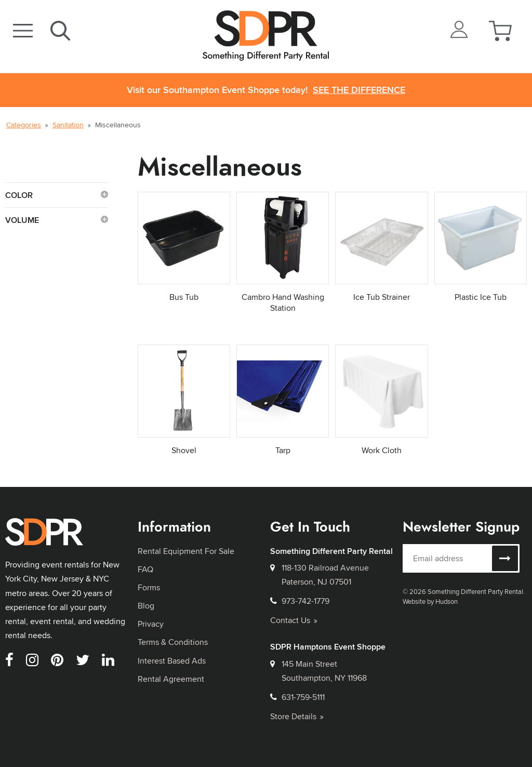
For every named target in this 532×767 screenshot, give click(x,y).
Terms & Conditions (173, 642)
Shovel (184, 450)
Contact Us (294, 620)
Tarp (283, 450)
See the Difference (359, 90)
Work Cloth (382, 450)
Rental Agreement (171, 679)
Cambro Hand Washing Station (283, 302)
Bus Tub (184, 297)
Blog (146, 606)
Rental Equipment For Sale (186, 551)
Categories (24, 125)
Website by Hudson (430, 601)
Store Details (297, 716)
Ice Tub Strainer (382, 297)
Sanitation (68, 125)
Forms (149, 587)
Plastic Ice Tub (481, 297)
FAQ (145, 569)
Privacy (151, 624)
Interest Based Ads (172, 661)
